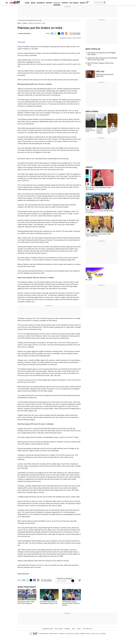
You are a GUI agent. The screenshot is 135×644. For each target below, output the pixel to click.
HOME (27, 3)
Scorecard (21, 42)
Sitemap (77, 634)
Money (74, 629)
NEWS (33, 3)
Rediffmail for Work (48, 629)
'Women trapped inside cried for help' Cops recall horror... (98, 235)
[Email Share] (52, 33)
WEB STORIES (92, 111)
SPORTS (65, 3)
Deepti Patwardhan (25, 33)
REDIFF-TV (84, 3)
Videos (79, 629)
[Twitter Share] (59, 33)
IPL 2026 (89, 280)
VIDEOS (89, 167)
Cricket (25, 23)
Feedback (82, 634)
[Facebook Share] (62, 33)
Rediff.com (45, 634)
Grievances (103, 634)
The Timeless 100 (88, 629)
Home (19, 23)
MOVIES (49, 3)
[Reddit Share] (66, 33)
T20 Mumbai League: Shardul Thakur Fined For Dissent (71, 603)
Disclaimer (62, 634)
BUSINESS (41, 3)
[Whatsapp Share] (55, 33)
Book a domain (59, 629)
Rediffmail (67, 629)
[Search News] (104, 3)
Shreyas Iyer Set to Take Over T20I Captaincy (26, 602)
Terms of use (95, 634)
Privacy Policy (70, 634)
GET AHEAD (74, 3)
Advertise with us (54, 634)
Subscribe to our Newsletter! (64, 579)
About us (88, 634)
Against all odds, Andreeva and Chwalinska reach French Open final (102, 59)
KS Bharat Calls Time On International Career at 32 (49, 602)
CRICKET (57, 3)
